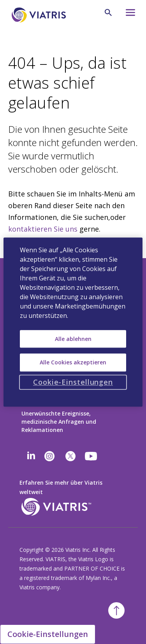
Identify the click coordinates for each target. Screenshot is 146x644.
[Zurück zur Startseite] (40, 15)
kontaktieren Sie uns (43, 229)
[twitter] (70, 456)
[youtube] (91, 456)
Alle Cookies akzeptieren (73, 362)
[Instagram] (49, 456)
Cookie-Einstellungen (48, 634)
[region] (73, 322)
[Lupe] (108, 12)
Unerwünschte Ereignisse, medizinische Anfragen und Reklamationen (59, 422)
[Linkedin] (31, 456)
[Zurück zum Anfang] (116, 610)
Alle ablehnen (73, 339)
